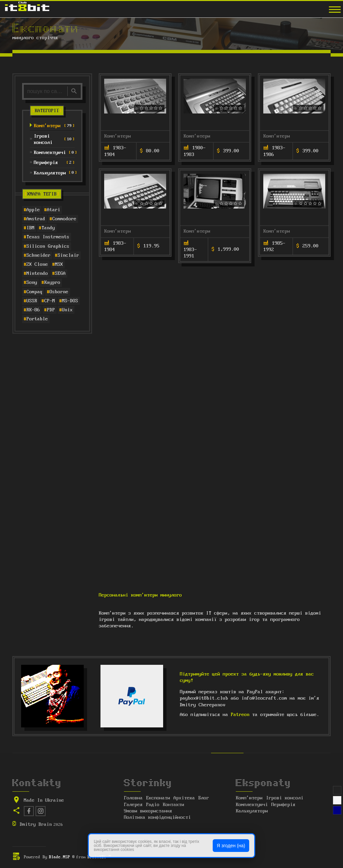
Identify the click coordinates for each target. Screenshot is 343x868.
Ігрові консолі (285, 798)
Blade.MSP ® (62, 857)
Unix (67, 310)
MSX (59, 264)
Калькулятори (252, 811)
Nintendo (37, 273)
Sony (32, 283)
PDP (51, 310)
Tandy (48, 228)
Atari (54, 210)
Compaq (35, 292)
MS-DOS (70, 301)
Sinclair (68, 255)
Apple (33, 210)
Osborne (59, 292)
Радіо (153, 805)
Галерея (133, 805)
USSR (32, 301)
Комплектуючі (252, 805)
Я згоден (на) (231, 846)
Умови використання (148, 811)
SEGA (60, 273)
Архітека (184, 798)
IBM (30, 228)
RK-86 (33, 310)
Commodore (64, 219)
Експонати (158, 798)
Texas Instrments (48, 237)
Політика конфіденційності (157, 817)
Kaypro (52, 283)
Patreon (240, 715)
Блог (204, 798)
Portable (37, 319)
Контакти (174, 805)
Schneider (39, 255)
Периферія (283, 805)
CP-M (50, 301)
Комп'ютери (118, 136)
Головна (133, 798)
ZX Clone (37, 264)
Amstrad (36, 219)
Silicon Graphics (48, 246)
